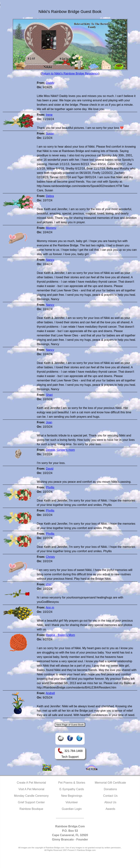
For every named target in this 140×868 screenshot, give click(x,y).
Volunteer (72, 802)
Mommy (51, 228)
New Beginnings (72, 796)
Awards (110, 809)
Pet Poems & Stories (72, 783)
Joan (49, 422)
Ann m (50, 607)
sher (49, 584)
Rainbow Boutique (31, 809)
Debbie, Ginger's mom (60, 450)
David (50, 469)
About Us (110, 802)
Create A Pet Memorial (31, 783)
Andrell (50, 693)
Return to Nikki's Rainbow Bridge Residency (70, 74)
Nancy (50, 260)
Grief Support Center (31, 802)
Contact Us (110, 796)
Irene (49, 115)
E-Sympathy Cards (72, 789)
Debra (50, 196)
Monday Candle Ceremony (31, 796)
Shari (49, 395)
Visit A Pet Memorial (31, 789)
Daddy (50, 83)
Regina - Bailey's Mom (61, 635)
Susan (50, 133)
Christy (50, 557)
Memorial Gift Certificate (110, 783)
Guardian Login (72, 809)
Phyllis (50, 487)
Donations (110, 789)
